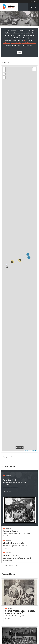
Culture (8, 553)
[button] (31, 7)
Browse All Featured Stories (10, 565)
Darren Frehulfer (8, 492)
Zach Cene (9, 619)
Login (31, 1)
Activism (8, 528)
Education (11, 608)
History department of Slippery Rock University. (19, 43)
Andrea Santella (8, 560)
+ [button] (4, 69)
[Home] (9, 7)
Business (8, 475)
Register (35, 1)
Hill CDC (26, 40)
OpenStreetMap (30, 451)
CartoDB (35, 451)
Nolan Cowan (8, 548)
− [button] (4, 71)
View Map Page (7, 458)
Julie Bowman (8, 536)
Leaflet (25, 451)
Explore (19, 53)
